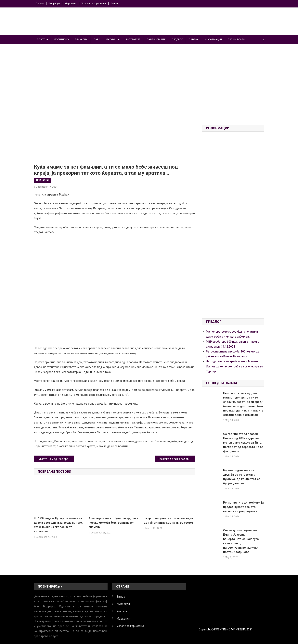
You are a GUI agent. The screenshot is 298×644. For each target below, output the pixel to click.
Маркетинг (71, 4)
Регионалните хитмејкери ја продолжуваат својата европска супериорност (242, 503)
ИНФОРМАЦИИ (213, 39)
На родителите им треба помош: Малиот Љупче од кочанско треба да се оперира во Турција (234, 366)
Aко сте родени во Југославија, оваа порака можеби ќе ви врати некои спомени (113, 523)
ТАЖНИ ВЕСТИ (236, 39)
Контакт (115, 4)
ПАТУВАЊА (113, 39)
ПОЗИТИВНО (62, 39)
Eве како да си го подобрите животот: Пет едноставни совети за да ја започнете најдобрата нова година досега (177, 459)
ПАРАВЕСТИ (44, 47)
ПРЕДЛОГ (177, 39)
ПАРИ (97, 39)
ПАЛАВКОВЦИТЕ (156, 39)
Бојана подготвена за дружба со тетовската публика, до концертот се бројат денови (243, 475)
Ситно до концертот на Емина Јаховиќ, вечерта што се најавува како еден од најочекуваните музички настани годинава (243, 535)
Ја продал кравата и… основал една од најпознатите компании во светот (168, 520)
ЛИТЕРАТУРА (133, 39)
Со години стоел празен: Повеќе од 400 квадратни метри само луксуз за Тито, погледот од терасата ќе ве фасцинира (242, 443)
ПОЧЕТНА (43, 39)
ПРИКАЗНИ (81, 39)
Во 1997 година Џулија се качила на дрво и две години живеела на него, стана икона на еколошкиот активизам (58, 525)
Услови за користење (94, 4)
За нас (40, 4)
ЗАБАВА (194, 39)
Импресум (54, 4)
